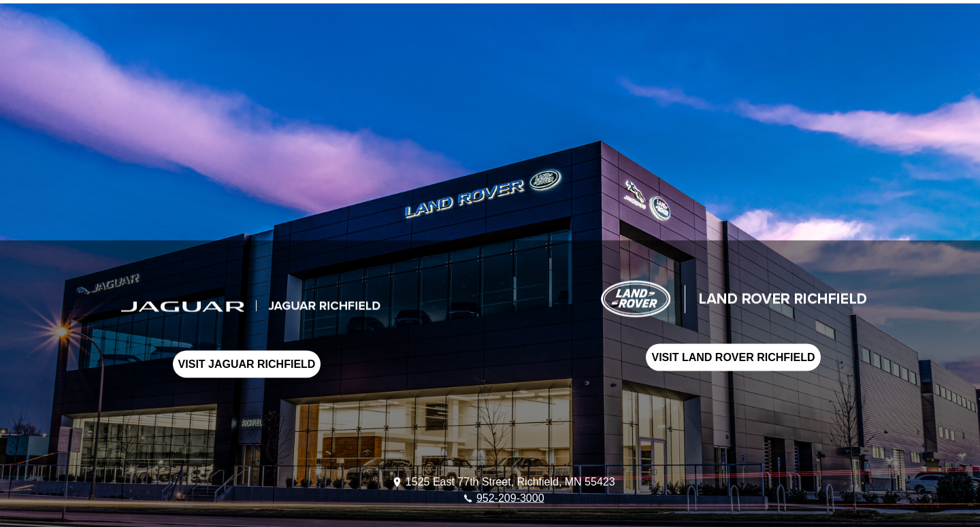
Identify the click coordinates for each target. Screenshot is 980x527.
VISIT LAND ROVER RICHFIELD (733, 357)
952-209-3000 (510, 497)
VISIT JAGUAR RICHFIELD (247, 364)
